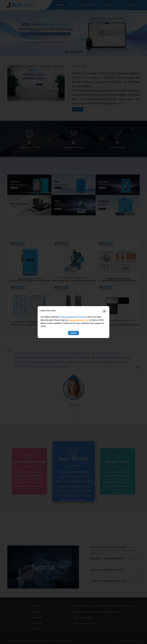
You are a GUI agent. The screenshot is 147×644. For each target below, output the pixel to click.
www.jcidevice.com (79, 320)
